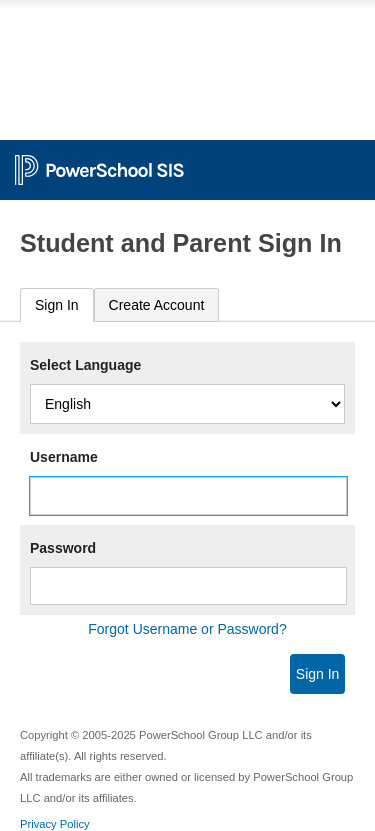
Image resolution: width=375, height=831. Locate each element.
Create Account (157, 305)
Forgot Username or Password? (187, 629)
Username (64, 457)
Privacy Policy (55, 824)
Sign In (57, 305)
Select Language (85, 365)
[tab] (57, 305)
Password (63, 548)
